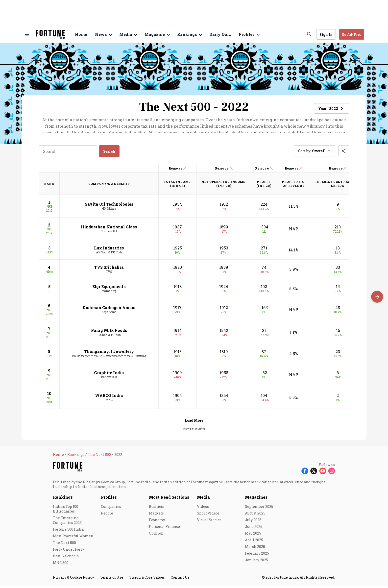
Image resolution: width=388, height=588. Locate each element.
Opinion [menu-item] (156, 536)
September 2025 (259, 509)
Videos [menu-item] (203, 509)
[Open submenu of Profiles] (249, 34)
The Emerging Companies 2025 (67, 523)
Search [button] (109, 154)
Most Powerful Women (73, 538)
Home (81, 34)
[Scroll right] (377, 297)
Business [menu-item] (157, 509)
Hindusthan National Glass (109, 229)
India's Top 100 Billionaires (66, 511)
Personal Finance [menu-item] (164, 529)
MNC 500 (61, 565)
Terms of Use (112, 580)
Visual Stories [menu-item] (209, 522)
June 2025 (254, 529)
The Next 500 (64, 545)
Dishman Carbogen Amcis (109, 310)
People (107, 516)
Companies (111, 509)
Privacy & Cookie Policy (73, 580)
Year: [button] (332, 109)
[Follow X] (314, 473)
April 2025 (254, 542)
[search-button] (309, 34)
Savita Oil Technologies (109, 206)
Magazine (155, 34)
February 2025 (257, 556)
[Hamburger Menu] (27, 34)
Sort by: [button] (315, 153)
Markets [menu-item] (156, 516)
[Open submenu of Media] (128, 34)
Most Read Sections (169, 500)
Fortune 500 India (68, 532)
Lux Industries (109, 250)
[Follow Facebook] (305, 473)
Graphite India (109, 375)
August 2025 (255, 516)
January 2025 (256, 562)
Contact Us (180, 580)
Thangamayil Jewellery (109, 354)
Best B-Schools (66, 558)
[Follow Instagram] (332, 473)
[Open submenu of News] (103, 34)
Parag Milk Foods (109, 333)
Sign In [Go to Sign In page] (326, 35)
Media (203, 500)
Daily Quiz (220, 34)
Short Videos (208, 516)
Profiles (109, 500)
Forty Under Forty (69, 552)
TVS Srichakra (109, 270)
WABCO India (109, 398)
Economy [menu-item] (157, 522)
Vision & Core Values (147, 580)
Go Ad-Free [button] (352, 35)
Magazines (256, 500)
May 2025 (253, 536)
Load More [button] (194, 423)
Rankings (187, 34)
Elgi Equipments (109, 289)
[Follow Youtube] (323, 473)
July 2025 (253, 522)
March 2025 (255, 549)
